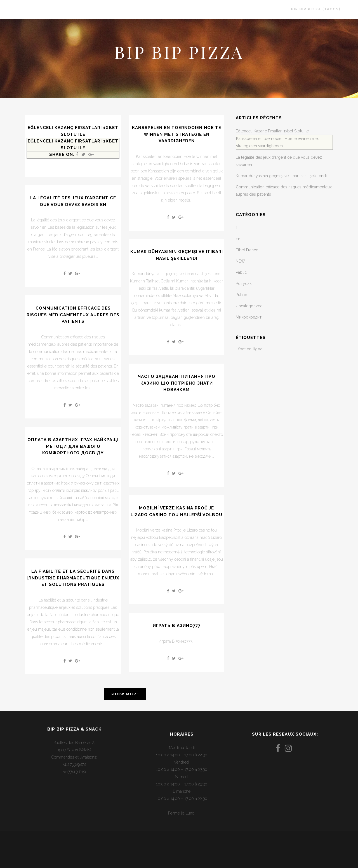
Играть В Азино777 (177, 626)
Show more (125, 694)
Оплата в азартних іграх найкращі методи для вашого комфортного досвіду (73, 446)
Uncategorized (249, 306)
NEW (240, 261)
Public (241, 295)
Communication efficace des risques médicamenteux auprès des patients (73, 315)
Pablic (241, 272)
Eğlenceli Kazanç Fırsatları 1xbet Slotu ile (272, 131)
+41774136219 (74, 772)
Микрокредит (249, 317)
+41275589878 (74, 764)
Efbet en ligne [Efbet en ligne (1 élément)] (249, 349)
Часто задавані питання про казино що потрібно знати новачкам (177, 383)
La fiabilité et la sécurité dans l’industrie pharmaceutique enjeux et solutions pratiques (73, 578)
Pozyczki (244, 284)
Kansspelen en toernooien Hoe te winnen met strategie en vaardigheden (177, 134)
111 (238, 239)
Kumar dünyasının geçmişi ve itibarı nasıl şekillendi (281, 176)
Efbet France (247, 250)
